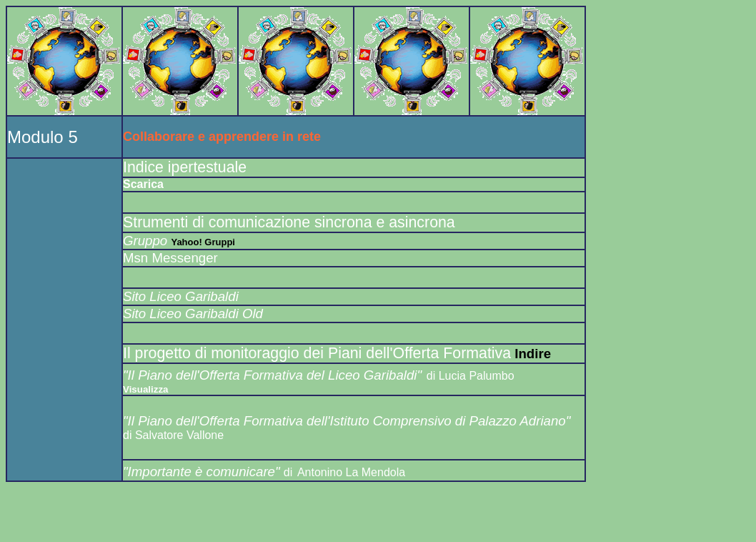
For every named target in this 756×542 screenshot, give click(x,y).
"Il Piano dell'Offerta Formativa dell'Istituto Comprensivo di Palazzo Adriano (344, 421)
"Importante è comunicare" (203, 472)
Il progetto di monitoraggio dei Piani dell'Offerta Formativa (317, 353)
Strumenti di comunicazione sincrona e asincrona (289, 222)
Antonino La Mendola (351, 472)
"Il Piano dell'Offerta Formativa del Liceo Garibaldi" (272, 375)
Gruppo (147, 241)
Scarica (143, 184)
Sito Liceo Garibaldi (181, 296)
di (288, 472)
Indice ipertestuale (185, 167)
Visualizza (145, 389)
